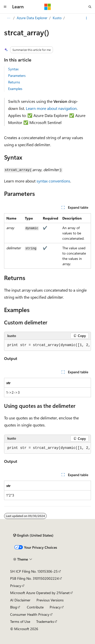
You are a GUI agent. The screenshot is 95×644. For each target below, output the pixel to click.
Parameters (17, 75)
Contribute (35, 607)
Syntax (13, 69)
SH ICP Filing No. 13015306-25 (34, 571)
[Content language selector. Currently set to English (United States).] (33, 535)
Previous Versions (50, 600)
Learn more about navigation (51, 108)
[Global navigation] (5, 7)
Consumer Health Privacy (30, 614)
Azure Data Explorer (32, 18)
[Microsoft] (48, 7)
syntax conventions (53, 181)
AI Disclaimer (20, 600)
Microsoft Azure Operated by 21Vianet (40, 593)
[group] (48, 345)
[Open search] (90, 7)
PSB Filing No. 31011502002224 (34, 578)
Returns (14, 82)
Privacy (16, 586)
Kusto (57, 18)
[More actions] (87, 18)
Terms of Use (20, 621)
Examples (15, 89)
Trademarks (45, 621)
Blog (14, 607)
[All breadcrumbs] (8, 18)
